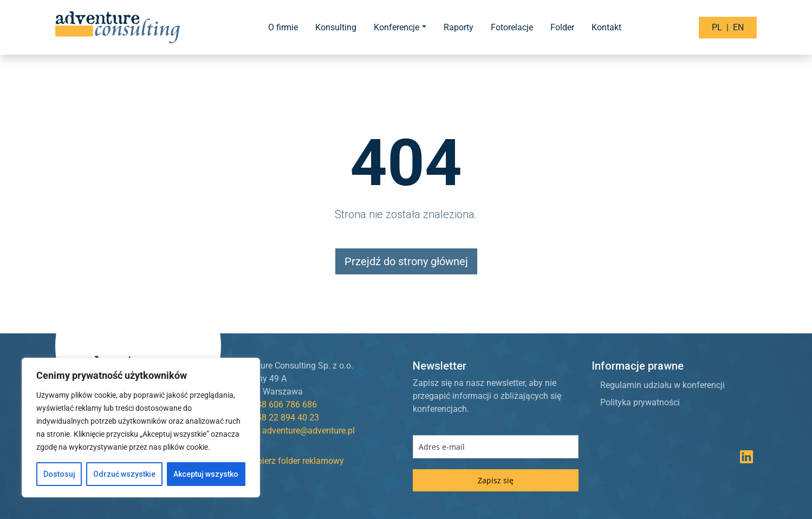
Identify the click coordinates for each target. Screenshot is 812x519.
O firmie (283, 27)
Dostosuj (59, 474)
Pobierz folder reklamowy (289, 461)
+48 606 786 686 (284, 405)
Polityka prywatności (640, 402)
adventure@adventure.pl (308, 431)
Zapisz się (496, 480)
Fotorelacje (512, 27)
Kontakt (606, 27)
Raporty (459, 27)
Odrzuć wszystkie (124, 474)
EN (738, 27)
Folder (562, 27)
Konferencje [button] (397, 27)
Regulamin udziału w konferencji (662, 385)
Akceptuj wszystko (206, 474)
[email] (496, 447)
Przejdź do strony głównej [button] (406, 261)
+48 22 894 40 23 (285, 418)
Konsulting (336, 27)
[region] (141, 428)
